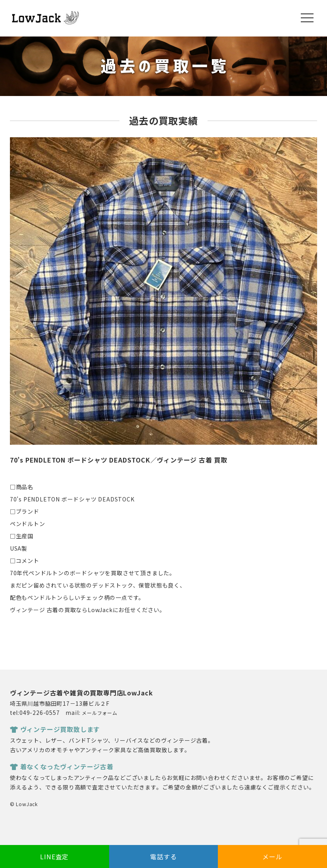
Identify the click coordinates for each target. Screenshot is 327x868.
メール (272, 856)
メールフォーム (100, 713)
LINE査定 (54, 856)
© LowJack (24, 804)
